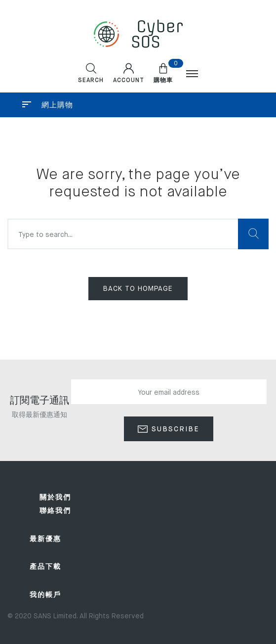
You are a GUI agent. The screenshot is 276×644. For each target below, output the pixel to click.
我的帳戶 (45, 595)
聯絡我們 (55, 511)
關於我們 (55, 498)
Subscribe (174, 429)
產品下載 (45, 567)
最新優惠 (45, 539)
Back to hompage (138, 289)
